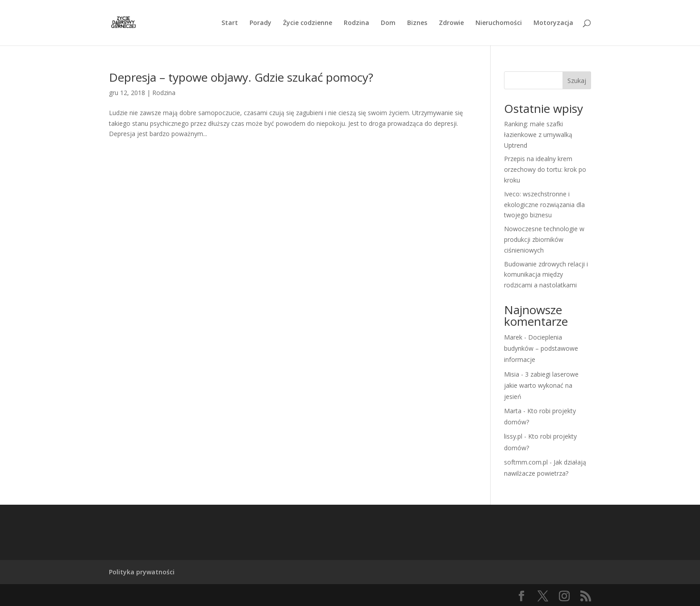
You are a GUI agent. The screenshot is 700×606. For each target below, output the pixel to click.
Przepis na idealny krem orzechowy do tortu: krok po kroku (545, 169)
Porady (260, 23)
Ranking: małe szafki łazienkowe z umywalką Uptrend (538, 135)
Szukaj (577, 81)
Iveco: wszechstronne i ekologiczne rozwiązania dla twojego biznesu (544, 205)
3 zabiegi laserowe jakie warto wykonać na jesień (541, 385)
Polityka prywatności (142, 572)
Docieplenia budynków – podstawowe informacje (541, 348)
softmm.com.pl (526, 462)
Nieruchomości (499, 23)
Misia (512, 374)
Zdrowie (451, 23)
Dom (388, 23)
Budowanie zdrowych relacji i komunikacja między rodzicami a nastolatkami (546, 275)
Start (230, 23)
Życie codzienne (308, 23)
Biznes (417, 23)
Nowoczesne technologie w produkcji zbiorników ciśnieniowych (544, 239)
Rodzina (356, 23)
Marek (513, 337)
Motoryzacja (553, 23)
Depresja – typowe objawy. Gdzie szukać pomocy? (241, 77)
